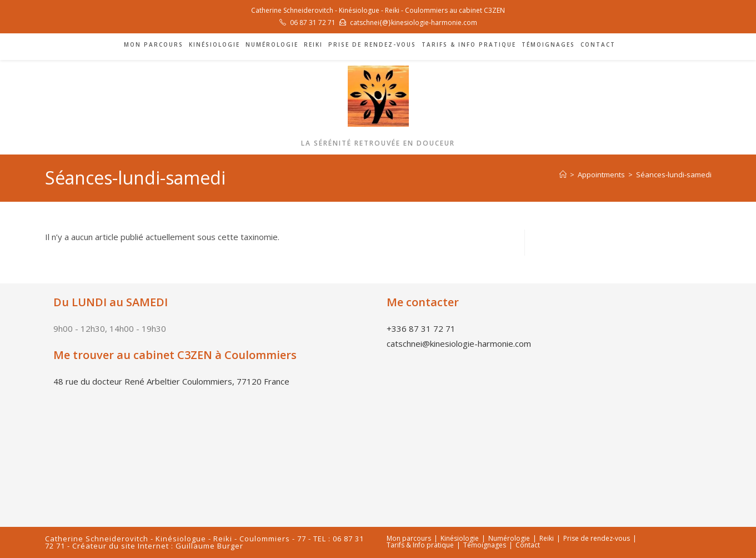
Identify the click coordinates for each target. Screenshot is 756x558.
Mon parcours (409, 538)
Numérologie (509, 538)
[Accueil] (563, 175)
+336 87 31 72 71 (421, 328)
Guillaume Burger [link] (209, 546)
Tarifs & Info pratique (420, 545)
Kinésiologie (460, 538)
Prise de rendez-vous (597, 538)
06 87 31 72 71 (313, 23)
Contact (528, 545)
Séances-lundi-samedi (674, 175)
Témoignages (485, 545)
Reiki (547, 538)
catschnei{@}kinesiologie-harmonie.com (414, 23)
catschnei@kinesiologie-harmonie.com (459, 343)
